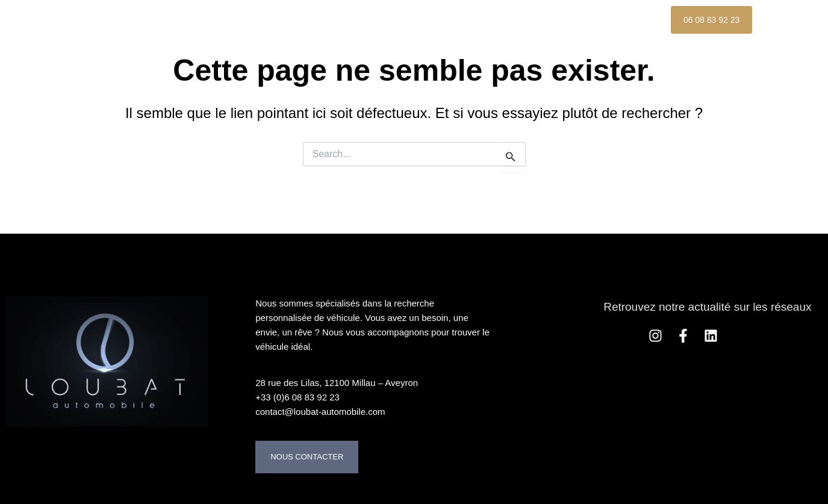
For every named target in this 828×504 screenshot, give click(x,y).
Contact (210, 47)
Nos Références (571, 20)
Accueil (208, 20)
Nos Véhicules (292, 20)
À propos (381, 20)
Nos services (466, 20)
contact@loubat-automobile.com (320, 412)
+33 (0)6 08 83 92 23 (297, 397)
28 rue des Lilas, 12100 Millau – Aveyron (337, 383)
